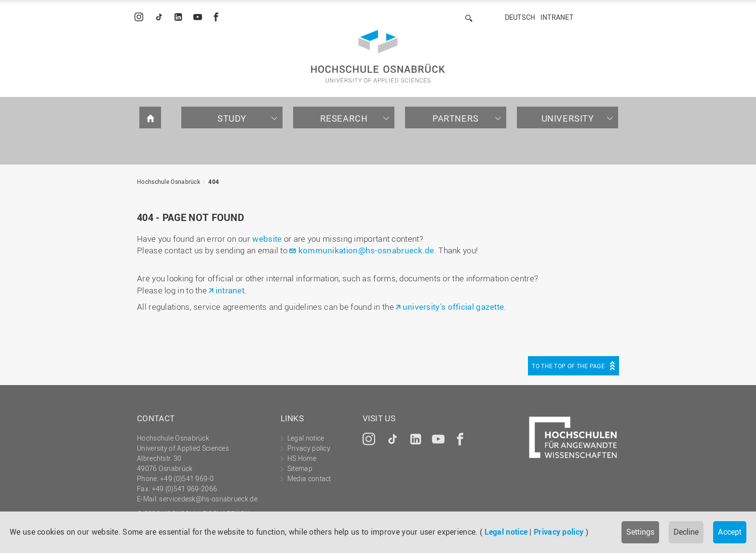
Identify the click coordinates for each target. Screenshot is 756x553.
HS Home (302, 458)
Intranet (557, 17)
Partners (456, 118)
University (568, 118)
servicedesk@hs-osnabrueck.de (208, 499)
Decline (686, 532)
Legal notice (506, 532)
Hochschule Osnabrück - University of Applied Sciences (378, 56)
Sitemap (300, 468)
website (267, 239)
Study (232, 118)
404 (214, 181)
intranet (230, 290)
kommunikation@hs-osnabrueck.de (366, 250)
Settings (640, 532)
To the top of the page (568, 366)
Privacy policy (559, 532)
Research (344, 118)
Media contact (309, 478)
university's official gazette (453, 307)
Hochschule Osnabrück (169, 181)
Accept (730, 532)
